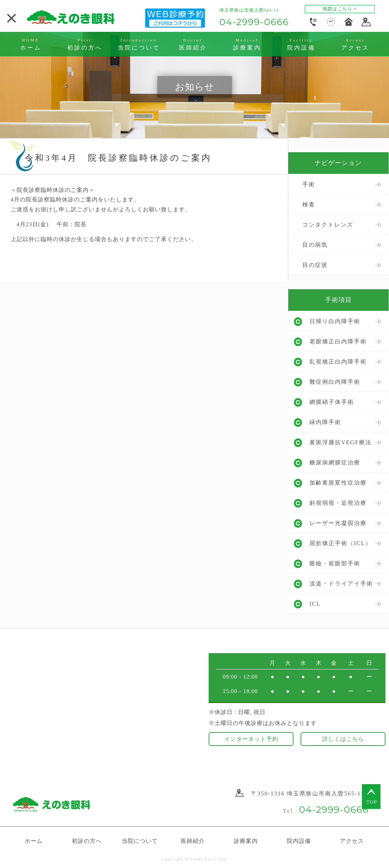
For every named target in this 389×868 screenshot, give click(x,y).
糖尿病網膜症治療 (335, 462)
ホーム (34, 841)
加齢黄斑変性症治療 (338, 483)
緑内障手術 (325, 422)
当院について (140, 841)
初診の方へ (87, 841)
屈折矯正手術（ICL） (341, 543)
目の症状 (315, 265)
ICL (315, 604)
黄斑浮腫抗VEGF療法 (341, 442)
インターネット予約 (251, 739)
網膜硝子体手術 (332, 402)
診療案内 (246, 841)
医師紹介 (193, 841)
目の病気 (315, 245)
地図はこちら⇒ (340, 9)
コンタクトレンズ (328, 225)
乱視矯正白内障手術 (338, 362)
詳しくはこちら (343, 739)
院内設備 (299, 841)
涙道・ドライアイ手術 (341, 584)
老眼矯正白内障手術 (338, 341)
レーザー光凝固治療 (338, 523)
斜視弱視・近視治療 (338, 503)
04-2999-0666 (254, 22)
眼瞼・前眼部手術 (335, 563)
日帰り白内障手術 (335, 321)
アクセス (352, 841)
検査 (309, 204)
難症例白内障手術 (335, 382)
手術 (309, 184)
